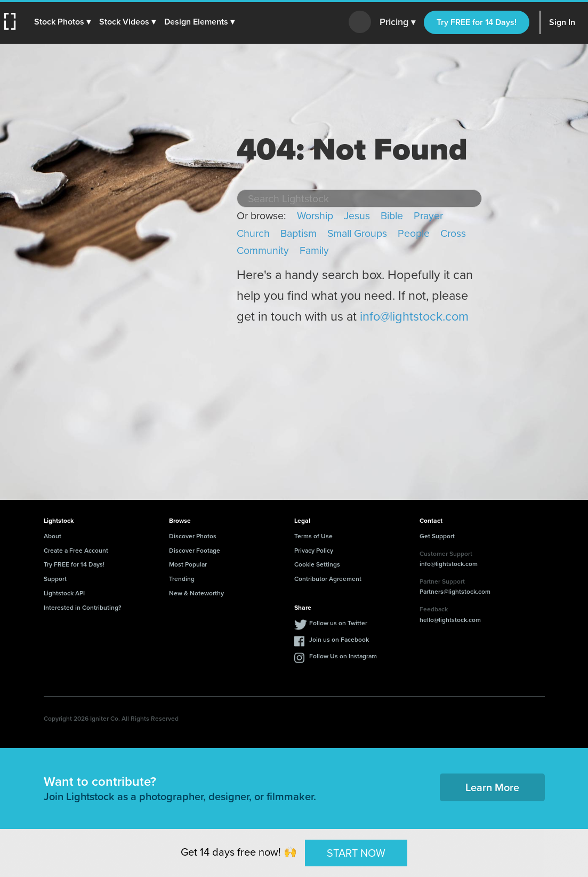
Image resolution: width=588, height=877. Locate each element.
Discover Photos (193, 536)
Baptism (299, 233)
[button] (62, 22)
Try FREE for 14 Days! (477, 22)
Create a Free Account (76, 551)
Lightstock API (64, 593)
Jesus (357, 216)
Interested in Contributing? (83, 608)
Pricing (397, 22)
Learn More (492, 787)
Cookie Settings (317, 564)
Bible (392, 216)
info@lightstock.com (414, 316)
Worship (315, 216)
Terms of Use (313, 536)
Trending (182, 579)
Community (263, 250)
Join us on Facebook (339, 640)
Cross (453, 233)
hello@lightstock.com (450, 620)
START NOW (356, 852)
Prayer (428, 216)
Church (253, 233)
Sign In (562, 22)
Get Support (437, 536)
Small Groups (357, 233)
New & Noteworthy (196, 593)
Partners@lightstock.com (455, 592)
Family (314, 250)
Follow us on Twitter (338, 623)
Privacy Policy (314, 551)
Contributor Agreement (328, 579)
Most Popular (188, 564)
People (414, 233)
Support (55, 579)
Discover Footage (195, 551)
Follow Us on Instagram (343, 656)
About (53, 536)
